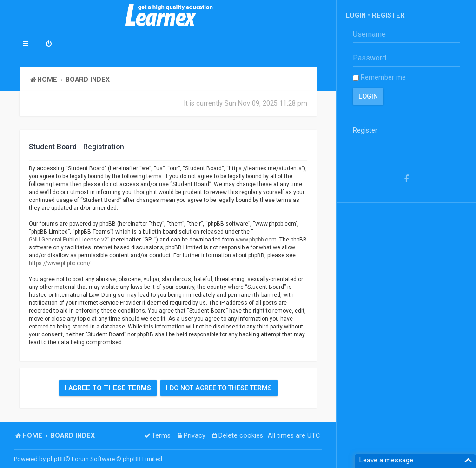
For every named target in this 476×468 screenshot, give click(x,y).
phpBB (56, 459)
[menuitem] (49, 45)
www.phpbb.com (256, 240)
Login (356, 15)
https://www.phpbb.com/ (60, 263)
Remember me (379, 77)
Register (388, 15)
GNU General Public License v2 (68, 240)
